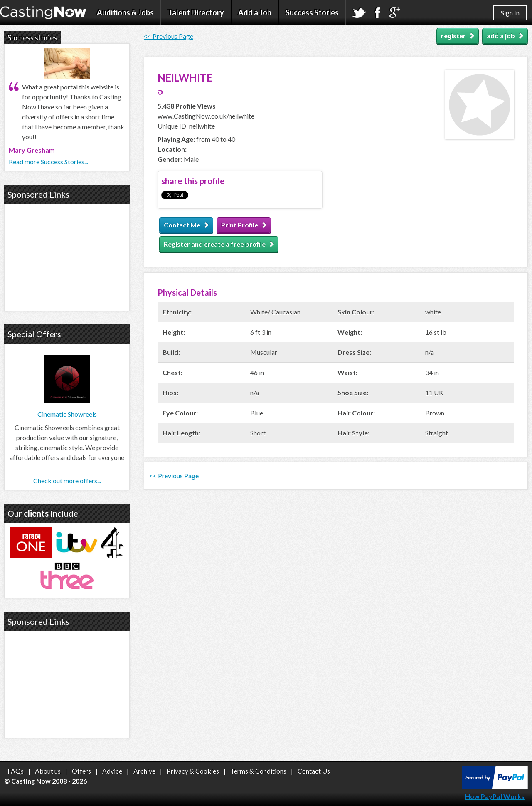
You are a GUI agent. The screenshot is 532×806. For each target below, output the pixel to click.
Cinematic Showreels (67, 414)
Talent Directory (196, 12)
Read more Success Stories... (48, 162)
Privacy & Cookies (193, 771)
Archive (144, 771)
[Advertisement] (67, 256)
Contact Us (314, 771)
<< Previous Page (169, 36)
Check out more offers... (67, 481)
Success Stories (312, 12)
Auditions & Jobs (125, 12)
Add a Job (255, 12)
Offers (81, 771)
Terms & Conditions (258, 771)
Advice (112, 771)
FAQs (16, 771)
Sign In (510, 13)
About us (48, 771)
